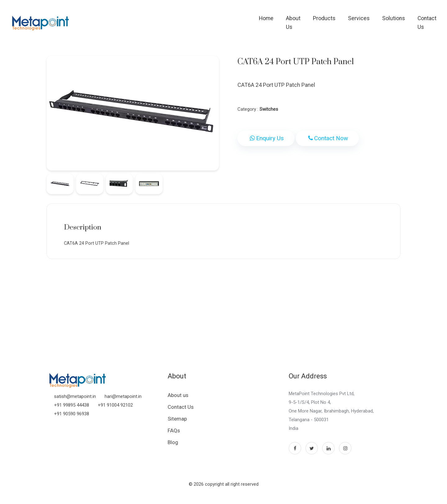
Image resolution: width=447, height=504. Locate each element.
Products (305, 20)
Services (340, 20)
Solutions (375, 20)
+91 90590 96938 (72, 416)
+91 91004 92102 (115, 408)
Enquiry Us (266, 138)
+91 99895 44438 (72, 408)
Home (239, 20)
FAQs (174, 433)
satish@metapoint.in (75, 399)
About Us (270, 20)
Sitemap (177, 421)
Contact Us (412, 20)
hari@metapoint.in (123, 399)
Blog (173, 445)
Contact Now (327, 138)
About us (178, 398)
